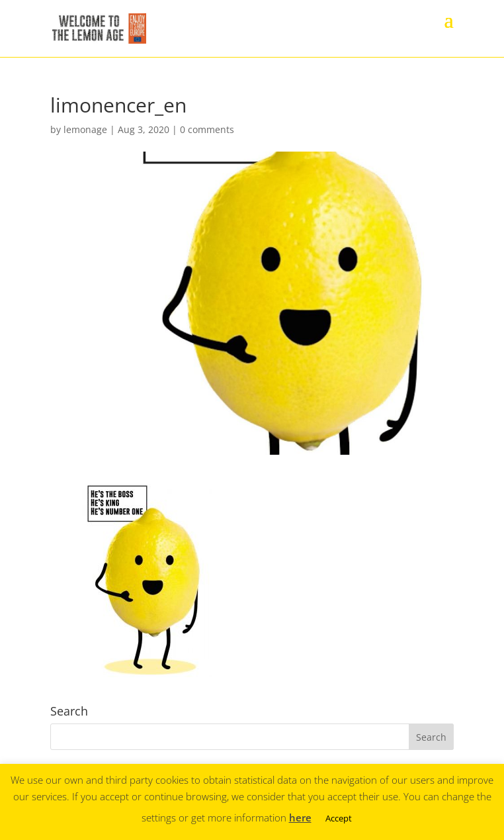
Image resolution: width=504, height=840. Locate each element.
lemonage (85, 129)
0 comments (207, 129)
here (300, 817)
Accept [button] (339, 818)
